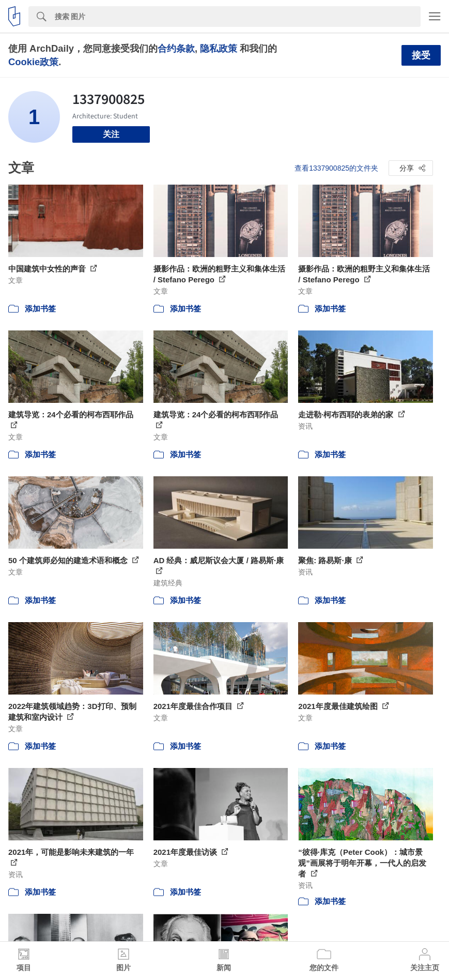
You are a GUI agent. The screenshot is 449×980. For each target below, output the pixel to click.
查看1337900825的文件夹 (336, 168)
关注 (111, 134)
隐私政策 (219, 48)
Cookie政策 (33, 62)
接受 (421, 55)
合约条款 (176, 48)
